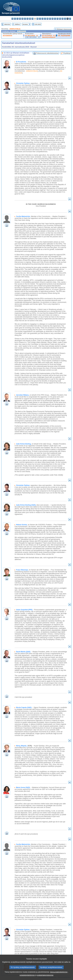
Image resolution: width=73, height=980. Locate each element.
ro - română (60, 19)
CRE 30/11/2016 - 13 (33, 37)
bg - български (12, 19)
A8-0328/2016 (7, 36)
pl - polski (55, 19)
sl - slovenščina (65, 19)
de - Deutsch (22, 19)
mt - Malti (50, 19)
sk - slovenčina (63, 19)
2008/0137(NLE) (15, 29)
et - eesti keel (25, 19)
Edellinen (17, 24)
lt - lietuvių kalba (45, 19)
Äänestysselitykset (49, 37)
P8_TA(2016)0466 (64, 36)
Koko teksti (38, 24)
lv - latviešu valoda (42, 19)
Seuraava (25, 24)
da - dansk (20, 19)
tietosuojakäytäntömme (59, 972)
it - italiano (40, 19)
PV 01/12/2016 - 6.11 (49, 36)
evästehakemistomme (45, 975)
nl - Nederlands (53, 19)
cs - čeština (17, 19)
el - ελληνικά (27, 19)
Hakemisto (7, 24)
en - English (30, 19)
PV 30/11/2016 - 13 (31, 36)
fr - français (32, 19)
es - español (15, 19)
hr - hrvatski (37, 19)
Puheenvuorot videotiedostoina (47, 53)
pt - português (58, 19)
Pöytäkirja (67, 53)
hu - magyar (48, 19)
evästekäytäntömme (27, 975)
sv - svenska (70, 19)
